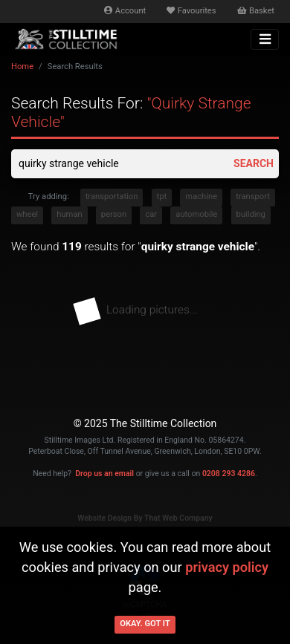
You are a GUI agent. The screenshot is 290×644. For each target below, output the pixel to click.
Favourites (191, 11)
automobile (196, 214)
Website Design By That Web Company (145, 518)
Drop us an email (104, 474)
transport (253, 196)
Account (125, 11)
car (151, 214)
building (251, 214)
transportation (112, 196)
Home (22, 66)
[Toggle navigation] (265, 39)
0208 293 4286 (229, 474)
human (69, 214)
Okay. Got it (145, 624)
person (114, 214)
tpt (162, 196)
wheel (27, 214)
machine (201, 196)
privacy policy (227, 567)
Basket (256, 11)
